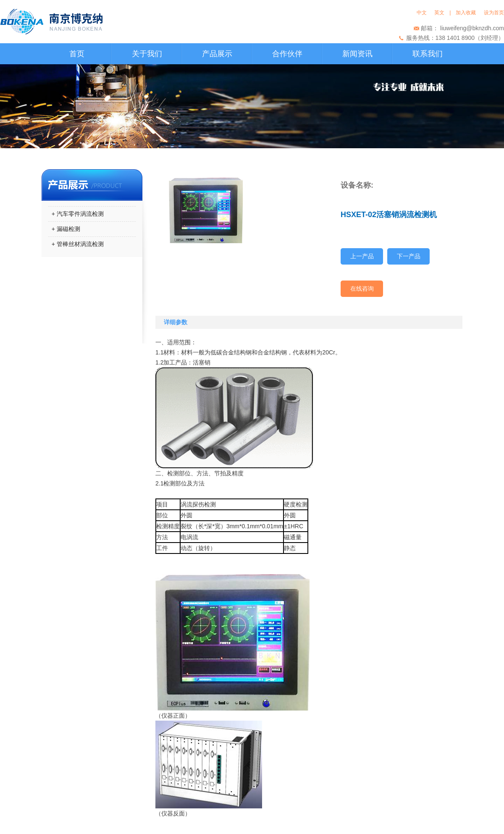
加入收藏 (467, 13)
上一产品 (362, 256)
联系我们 (428, 54)
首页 (77, 54)
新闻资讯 (357, 54)
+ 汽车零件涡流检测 (76, 214)
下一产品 (409, 256)
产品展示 (217, 54)
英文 (439, 13)
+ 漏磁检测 (64, 229)
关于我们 (147, 54)
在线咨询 (362, 288)
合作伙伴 (287, 54)
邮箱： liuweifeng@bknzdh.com (462, 28)
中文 (423, 13)
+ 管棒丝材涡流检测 (76, 244)
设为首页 (494, 13)
